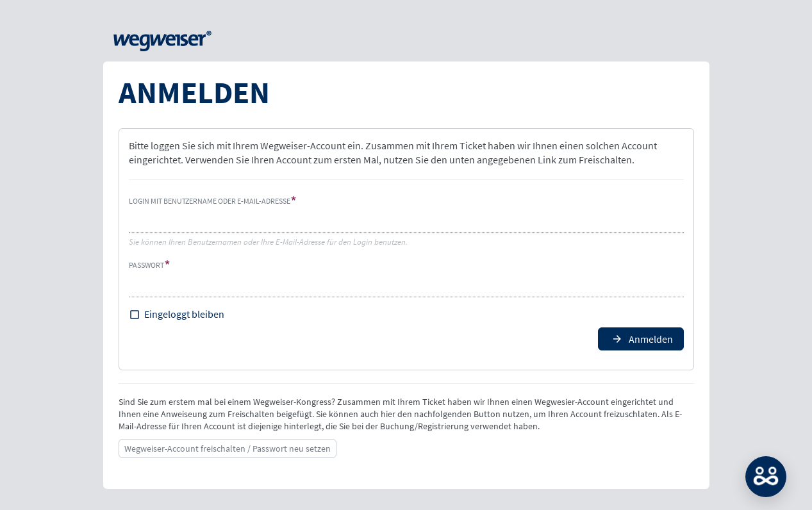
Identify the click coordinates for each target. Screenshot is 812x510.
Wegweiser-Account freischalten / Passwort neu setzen (228, 448)
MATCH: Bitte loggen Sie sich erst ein (766, 477)
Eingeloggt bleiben (184, 314)
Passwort (146, 265)
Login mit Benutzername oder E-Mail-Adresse (210, 201)
